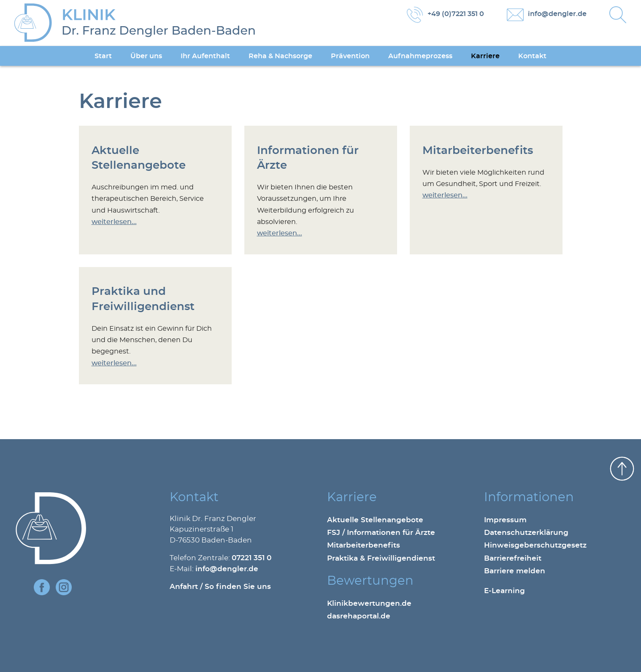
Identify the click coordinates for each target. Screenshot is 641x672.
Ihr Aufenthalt (205, 56)
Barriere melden (515, 571)
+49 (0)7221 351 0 (456, 14)
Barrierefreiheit (513, 559)
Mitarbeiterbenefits (478, 151)
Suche (618, 15)
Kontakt (532, 56)
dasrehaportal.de (359, 616)
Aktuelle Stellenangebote (375, 520)
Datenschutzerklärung (526, 533)
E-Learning (504, 591)
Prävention (350, 56)
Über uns (146, 56)
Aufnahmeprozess (420, 56)
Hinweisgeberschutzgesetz (535, 545)
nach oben (622, 469)
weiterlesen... (114, 222)
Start (103, 56)
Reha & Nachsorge (280, 56)
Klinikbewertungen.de (369, 604)
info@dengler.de (557, 14)
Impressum (505, 520)
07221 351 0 (252, 558)
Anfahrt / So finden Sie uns (220, 587)
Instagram (64, 587)
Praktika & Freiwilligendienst (381, 559)
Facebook (42, 587)
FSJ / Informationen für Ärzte (381, 533)
